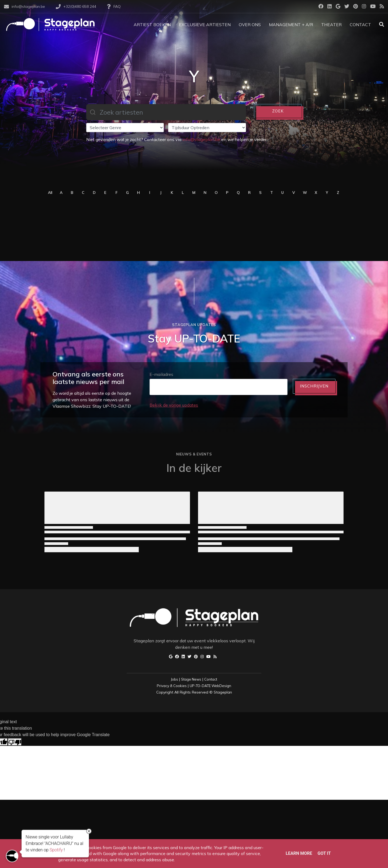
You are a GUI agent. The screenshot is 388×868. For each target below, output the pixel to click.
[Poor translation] (15, 742)
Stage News (191, 679)
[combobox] (166, 112)
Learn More (299, 853)
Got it (324, 853)
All (50, 192)
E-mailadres (161, 374)
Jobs (174, 679)
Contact (211, 679)
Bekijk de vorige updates (174, 405)
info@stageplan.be (201, 139)
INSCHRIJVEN (314, 386)
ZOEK (278, 111)
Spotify (56, 851)
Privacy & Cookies (172, 686)
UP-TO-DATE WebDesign (210, 686)
